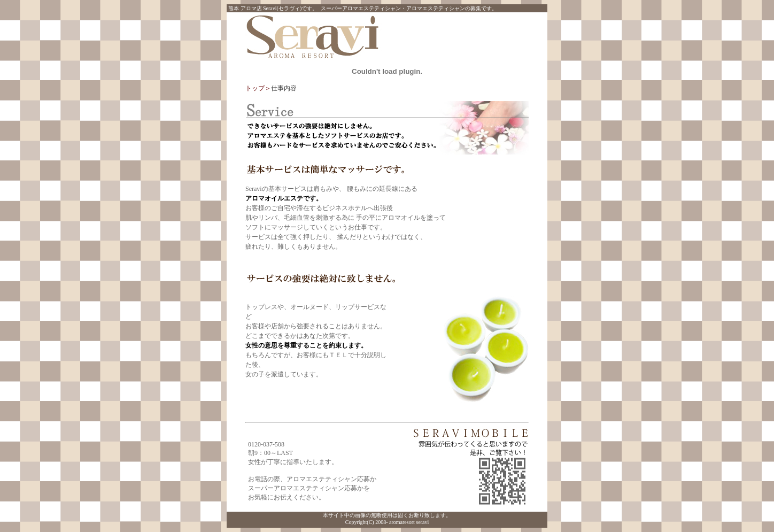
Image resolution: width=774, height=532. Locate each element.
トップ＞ (258, 88)
